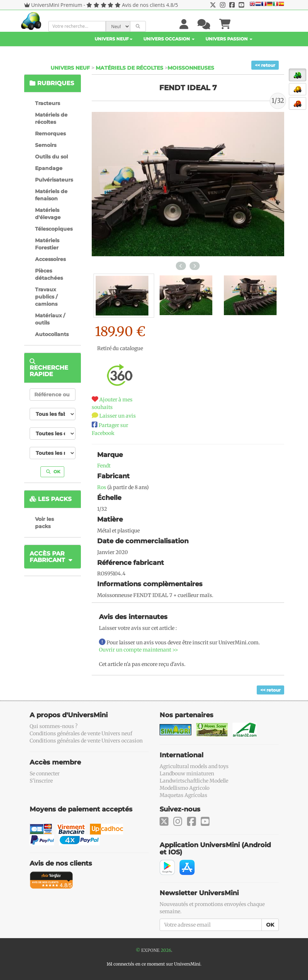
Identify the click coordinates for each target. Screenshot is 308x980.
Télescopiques (54, 229)
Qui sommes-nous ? (54, 726)
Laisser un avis (118, 416)
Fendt (104, 466)
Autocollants (52, 334)
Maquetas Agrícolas (183, 795)
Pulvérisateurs (54, 180)
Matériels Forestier (47, 244)
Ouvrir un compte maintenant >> (138, 650)
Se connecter (45, 774)
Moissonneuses (191, 68)
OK (53, 472)
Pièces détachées (49, 274)
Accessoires (50, 259)
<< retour (265, 65)
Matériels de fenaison (51, 195)
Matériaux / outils (50, 319)
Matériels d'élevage (48, 214)
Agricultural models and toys (194, 766)
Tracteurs (47, 103)
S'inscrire (41, 781)
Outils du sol (51, 157)
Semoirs (46, 145)
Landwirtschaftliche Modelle (194, 781)
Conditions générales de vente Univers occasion (86, 741)
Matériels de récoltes (129, 68)
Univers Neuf (114, 39)
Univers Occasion (169, 39)
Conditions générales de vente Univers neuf (81, 733)
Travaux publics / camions (46, 297)
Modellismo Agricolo (185, 788)
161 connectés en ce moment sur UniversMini (153, 964)
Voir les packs (44, 523)
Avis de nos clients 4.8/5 (150, 5)
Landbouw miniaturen (187, 774)
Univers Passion (229, 39)
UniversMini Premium (57, 5)
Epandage (49, 168)
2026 (166, 950)
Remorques (50, 134)
